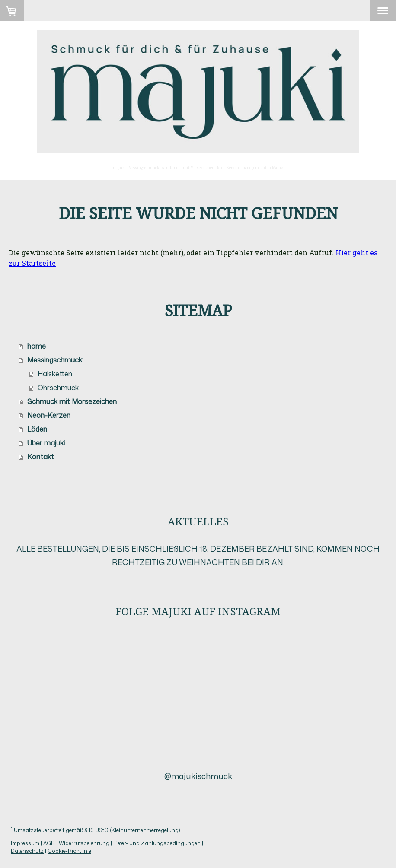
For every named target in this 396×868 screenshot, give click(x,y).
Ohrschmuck (58, 388)
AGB (49, 843)
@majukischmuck (198, 776)
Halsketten (55, 374)
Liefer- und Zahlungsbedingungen (157, 843)
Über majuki (46, 443)
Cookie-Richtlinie (69, 851)
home (37, 346)
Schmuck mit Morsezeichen (72, 401)
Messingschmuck (55, 360)
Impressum (25, 843)
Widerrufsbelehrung (84, 843)
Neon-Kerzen (49, 415)
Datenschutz (27, 851)
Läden (37, 429)
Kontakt (41, 457)
